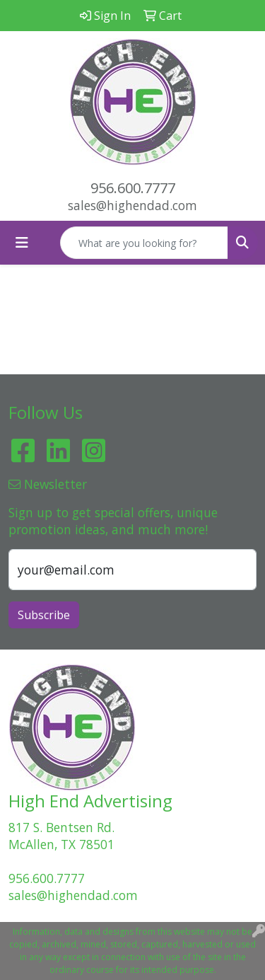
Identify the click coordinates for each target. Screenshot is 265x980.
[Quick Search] (144, 243)
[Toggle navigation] (22, 243)
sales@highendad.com (132, 205)
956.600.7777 (133, 188)
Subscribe (44, 615)
